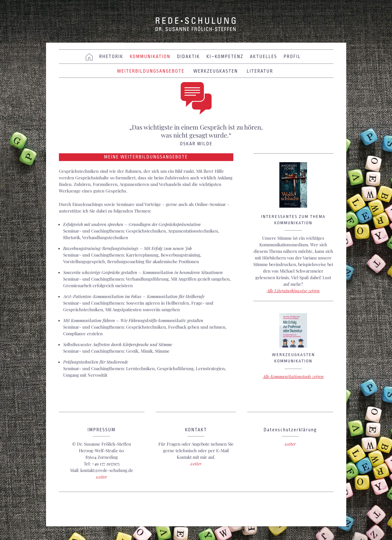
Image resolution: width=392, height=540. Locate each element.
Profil (292, 57)
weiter (102, 477)
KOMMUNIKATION (150, 57)
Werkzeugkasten (216, 71)
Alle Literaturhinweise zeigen (293, 291)
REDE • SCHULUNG (196, 24)
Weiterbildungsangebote (151, 71)
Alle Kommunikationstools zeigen (293, 376)
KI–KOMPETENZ (225, 57)
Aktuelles (263, 57)
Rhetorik (111, 57)
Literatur (260, 71)
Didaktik (188, 57)
